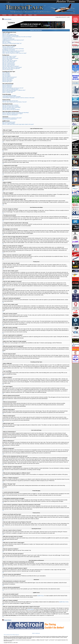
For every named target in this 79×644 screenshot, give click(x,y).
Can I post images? (7, 76)
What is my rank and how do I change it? (11, 52)
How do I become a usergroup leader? (11, 89)
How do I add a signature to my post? (10, 58)
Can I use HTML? (6, 74)
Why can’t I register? (7, 42)
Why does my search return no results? (11, 106)
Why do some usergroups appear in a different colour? (14, 90)
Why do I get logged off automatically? (11, 36)
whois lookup (31, 609)
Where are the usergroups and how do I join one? (13, 88)
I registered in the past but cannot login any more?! (13, 40)
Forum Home (8, 19)
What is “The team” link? (8, 92)
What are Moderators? (7, 86)
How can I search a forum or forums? (10, 105)
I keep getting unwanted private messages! (12, 97)
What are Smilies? (6, 75)
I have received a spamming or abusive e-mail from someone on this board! (18, 98)
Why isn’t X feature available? (9, 123)
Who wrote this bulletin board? (9, 122)
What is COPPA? (6, 41)
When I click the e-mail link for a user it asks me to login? (14, 53)
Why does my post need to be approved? (11, 68)
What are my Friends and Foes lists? (10, 101)
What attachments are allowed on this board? (12, 118)
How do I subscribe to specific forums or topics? (13, 114)
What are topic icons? (7, 82)
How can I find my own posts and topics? (11, 109)
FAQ (21, 15)
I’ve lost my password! (7, 38)
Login (25, 15)
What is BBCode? (6, 73)
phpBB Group (40, 596)
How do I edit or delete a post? (9, 57)
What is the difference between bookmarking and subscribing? (16, 113)
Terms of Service (7, 635)
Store (35, 15)
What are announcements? (8, 78)
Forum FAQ (12, 635)
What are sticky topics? (7, 79)
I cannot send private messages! (9, 96)
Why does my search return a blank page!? (12, 107)
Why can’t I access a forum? (8, 63)
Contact (16, 15)
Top (3, 134)
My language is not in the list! (9, 50)
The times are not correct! (8, 48)
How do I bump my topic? (8, 70)
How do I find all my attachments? (10, 119)
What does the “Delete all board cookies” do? (12, 43)
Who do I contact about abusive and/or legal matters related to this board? (18, 124)
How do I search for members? (9, 108)
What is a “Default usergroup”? (9, 91)
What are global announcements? (10, 77)
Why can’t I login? (6, 33)
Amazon (10, 15)
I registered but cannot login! (8, 39)
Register (30, 15)
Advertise (4, 15)
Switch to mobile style (36, 633)
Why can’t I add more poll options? (10, 61)
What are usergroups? (7, 87)
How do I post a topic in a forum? (9, 56)
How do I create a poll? (7, 60)
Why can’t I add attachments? (9, 64)
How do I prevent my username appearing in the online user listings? (17, 37)
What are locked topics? (8, 80)
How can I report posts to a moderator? (11, 66)
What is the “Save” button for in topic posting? (12, 67)
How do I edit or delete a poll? (9, 62)
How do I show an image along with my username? (13, 51)
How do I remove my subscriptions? (10, 115)
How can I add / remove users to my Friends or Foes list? (15, 102)
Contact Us (17, 635)
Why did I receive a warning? (9, 65)
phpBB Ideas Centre (64, 602)
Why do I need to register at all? (9, 35)
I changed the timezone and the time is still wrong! (13, 49)
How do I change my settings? (9, 46)
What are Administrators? (8, 85)
